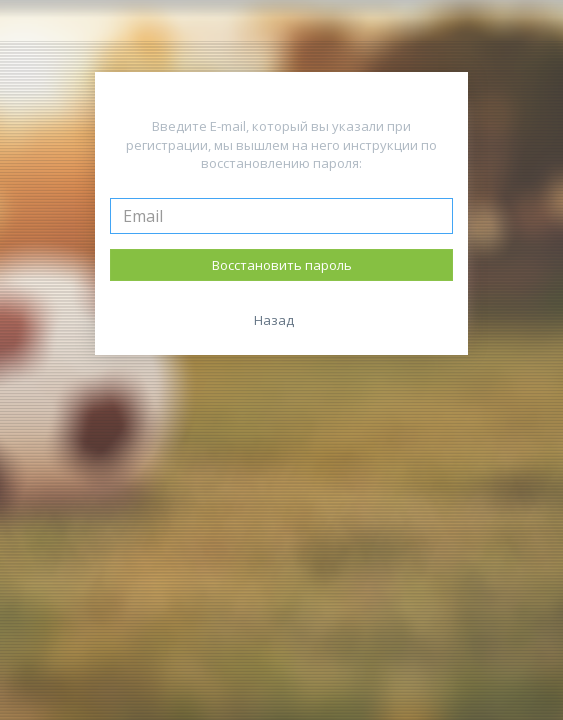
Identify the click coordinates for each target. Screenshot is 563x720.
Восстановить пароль (282, 265)
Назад (274, 320)
